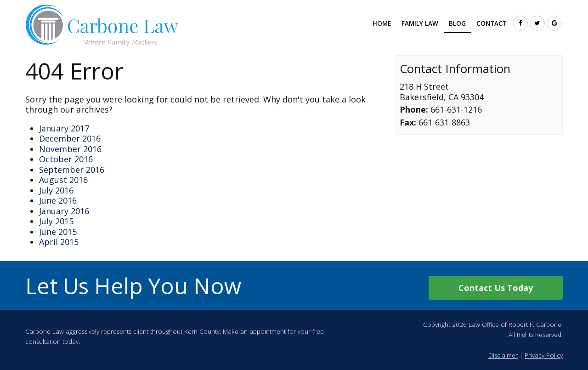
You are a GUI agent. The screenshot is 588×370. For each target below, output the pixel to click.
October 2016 (66, 159)
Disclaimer (503, 355)
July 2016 (56, 190)
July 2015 (56, 221)
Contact (492, 23)
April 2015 (59, 242)
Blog (457, 23)
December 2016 (70, 138)
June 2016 (58, 200)
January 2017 (64, 128)
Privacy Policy (544, 355)
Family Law (420, 23)
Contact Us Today (496, 288)
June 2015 (58, 232)
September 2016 (72, 170)
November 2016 (70, 149)
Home (382, 23)
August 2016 (63, 180)
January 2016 (64, 211)
